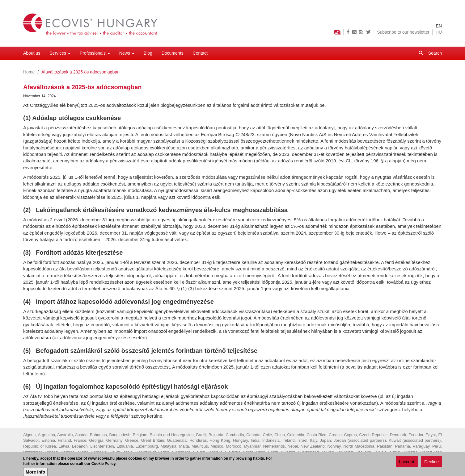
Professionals (95, 53)
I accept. (407, 462)
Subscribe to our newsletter (403, 32)
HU (439, 32)
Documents (173, 53)
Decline (431, 462)
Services (60, 53)
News (127, 53)
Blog (148, 53)
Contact (200, 53)
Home (29, 72)
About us (32, 53)
